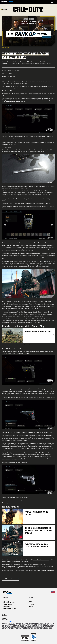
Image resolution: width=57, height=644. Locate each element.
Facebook (43, 571)
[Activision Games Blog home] (8, 593)
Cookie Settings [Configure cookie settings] (5, 620)
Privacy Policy (5, 617)
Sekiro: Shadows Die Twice (10, 608)
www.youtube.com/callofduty (23, 566)
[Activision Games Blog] (7, 2)
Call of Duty (6, 601)
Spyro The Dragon (8, 605)
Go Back (4, 9)
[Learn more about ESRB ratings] (25, 638)
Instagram (51, 571)
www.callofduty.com (10, 566)
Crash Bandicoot (7, 606)
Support (4, 614)
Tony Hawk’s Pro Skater (9, 603)
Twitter (38, 571)
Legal (3, 613)
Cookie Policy (5, 618)
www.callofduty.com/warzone (41, 560)
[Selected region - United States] (53, 592)
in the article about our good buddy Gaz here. (14, 102)
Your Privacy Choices (6, 621)
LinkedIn (31, 606)
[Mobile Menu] (52, 2)
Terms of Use (5, 616)
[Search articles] (55, 2)
